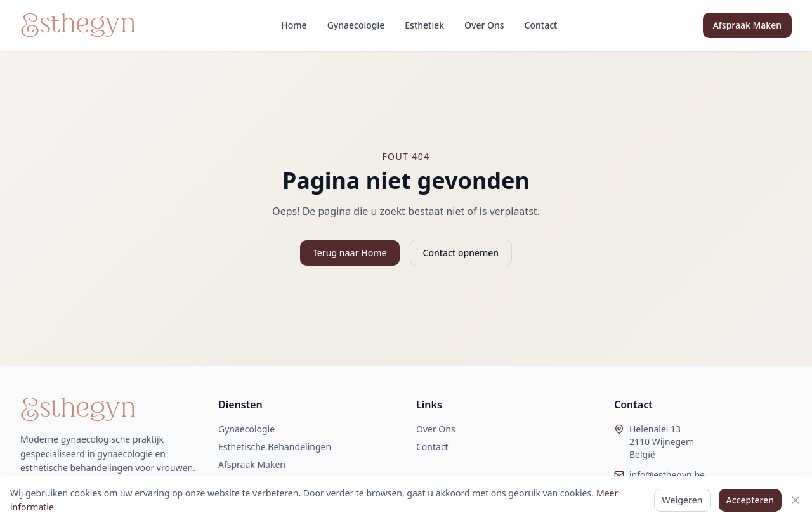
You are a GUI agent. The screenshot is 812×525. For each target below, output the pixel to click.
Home (294, 25)
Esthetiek (424, 25)
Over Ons (484, 25)
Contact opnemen (461, 253)
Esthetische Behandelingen (275, 447)
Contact (541, 25)
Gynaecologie (356, 25)
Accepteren (750, 500)
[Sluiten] (796, 500)
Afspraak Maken (747, 25)
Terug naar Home (350, 253)
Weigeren (683, 500)
